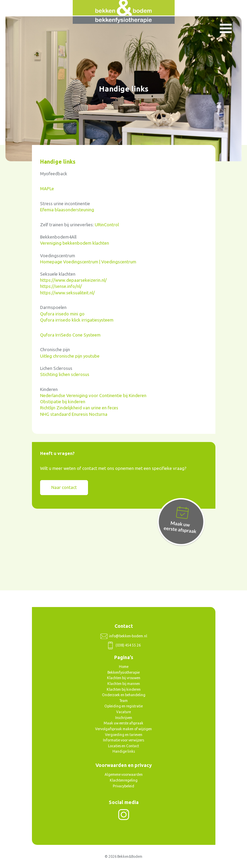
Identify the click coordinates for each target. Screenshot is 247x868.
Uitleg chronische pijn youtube (70, 356)
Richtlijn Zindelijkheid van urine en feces (79, 408)
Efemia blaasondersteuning (67, 210)
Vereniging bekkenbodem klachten (75, 243)
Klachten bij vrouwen (124, 678)
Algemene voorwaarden (124, 774)
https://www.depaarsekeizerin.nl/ (73, 280)
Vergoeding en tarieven (124, 735)
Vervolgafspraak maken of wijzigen (123, 729)
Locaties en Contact (123, 746)
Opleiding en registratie (123, 706)
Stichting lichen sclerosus (65, 374)
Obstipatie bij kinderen (63, 402)
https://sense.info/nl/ (61, 286)
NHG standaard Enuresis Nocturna (74, 414)
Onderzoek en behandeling (124, 695)
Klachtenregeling (124, 780)
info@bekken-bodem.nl (124, 636)
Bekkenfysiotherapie (123, 672)
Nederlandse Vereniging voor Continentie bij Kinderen (93, 395)
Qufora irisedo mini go (62, 314)
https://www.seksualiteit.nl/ (67, 293)
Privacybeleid (123, 786)
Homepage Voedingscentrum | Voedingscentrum (88, 262)
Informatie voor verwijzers (123, 740)
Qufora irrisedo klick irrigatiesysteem (77, 320)
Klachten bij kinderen (124, 689)
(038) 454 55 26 (124, 645)
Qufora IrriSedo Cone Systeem (70, 335)
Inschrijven (124, 718)
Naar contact (64, 487)
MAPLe (47, 189)
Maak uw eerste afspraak (123, 723)
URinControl (107, 225)
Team (123, 701)
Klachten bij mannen (124, 684)
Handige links (124, 751)
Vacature (123, 712)
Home (124, 667)
